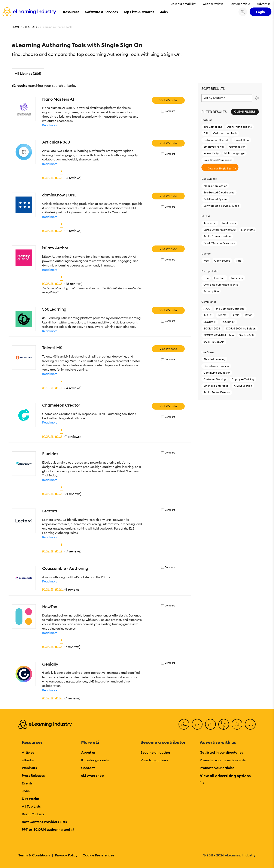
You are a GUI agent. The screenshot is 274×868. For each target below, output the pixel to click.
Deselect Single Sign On (220, 167)
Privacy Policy (66, 855)
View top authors (154, 760)
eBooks (28, 760)
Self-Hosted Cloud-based (219, 192)
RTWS (249, 315)
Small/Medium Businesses (219, 243)
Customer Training (215, 379)
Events (27, 783)
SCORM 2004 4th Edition (219, 335)
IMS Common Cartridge (230, 309)
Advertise (264, 4)
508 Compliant (213, 127)
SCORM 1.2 (228, 322)
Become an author (155, 752)
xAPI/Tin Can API (214, 342)
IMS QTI (222, 315)
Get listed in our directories (221, 752)
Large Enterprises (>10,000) (220, 230)
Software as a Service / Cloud (221, 206)
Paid (239, 261)
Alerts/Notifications (239, 127)
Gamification (237, 147)
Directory (30, 27)
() (62, 178)
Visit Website (168, 100)
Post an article (240, 4)
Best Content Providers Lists (44, 822)
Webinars (29, 768)
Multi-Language (234, 153)
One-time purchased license (221, 285)
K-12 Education (243, 386)
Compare (170, 111)
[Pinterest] (237, 724)
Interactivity (211, 153)
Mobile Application (215, 186)
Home (16, 27)
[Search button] (243, 12)
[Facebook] (184, 724)
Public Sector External (217, 392)
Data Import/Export (216, 140)
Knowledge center (96, 760)
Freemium (237, 278)
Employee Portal (214, 147)
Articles (28, 752)
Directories (31, 799)
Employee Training (243, 379)
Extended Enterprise (216, 386)
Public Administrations (217, 236)
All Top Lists (31, 806)
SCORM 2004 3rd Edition (240, 328)
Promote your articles (217, 768)
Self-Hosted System (216, 199)
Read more (50, 125)
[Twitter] (197, 724)
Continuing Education (217, 373)
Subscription (211, 291)
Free (206, 261)
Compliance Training (216, 366)
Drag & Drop (241, 140)
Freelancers (229, 223)
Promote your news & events (223, 760)
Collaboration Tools (225, 133)
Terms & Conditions (34, 855)
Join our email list (183, 4)
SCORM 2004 (212, 328)
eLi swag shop (92, 775)
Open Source (222, 261)
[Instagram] (250, 724)
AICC (207, 309)
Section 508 (246, 335)
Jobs (26, 791)
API (206, 133)
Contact (88, 768)
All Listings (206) (28, 73)
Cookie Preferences (98, 855)
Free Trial (220, 278)
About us (88, 752)
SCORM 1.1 (210, 322)
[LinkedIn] (210, 724)
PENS (236, 315)
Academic (210, 223)
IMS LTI (208, 315)
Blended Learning (214, 359)
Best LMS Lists (33, 814)
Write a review (213, 4)
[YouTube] (224, 724)
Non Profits (248, 230)
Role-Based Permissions (218, 160)
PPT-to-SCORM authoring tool (48, 829)
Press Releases (33, 775)
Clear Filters (245, 112)
